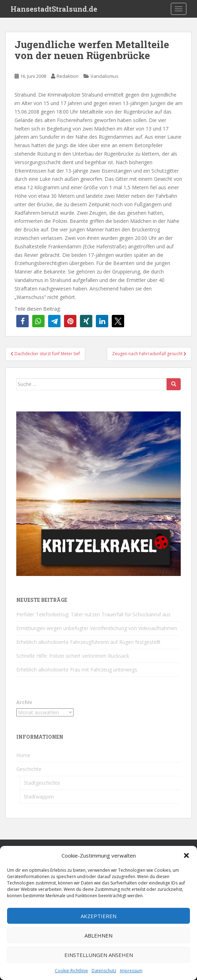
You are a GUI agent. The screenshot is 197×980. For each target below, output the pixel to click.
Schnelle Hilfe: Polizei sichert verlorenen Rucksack (73, 656)
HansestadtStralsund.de (54, 9)
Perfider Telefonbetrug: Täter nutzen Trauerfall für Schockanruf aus (93, 614)
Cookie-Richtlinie (71, 971)
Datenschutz (104, 971)
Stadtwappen (39, 797)
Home (23, 755)
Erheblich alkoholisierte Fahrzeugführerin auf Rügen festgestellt (88, 642)
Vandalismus (105, 76)
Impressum (131, 971)
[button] (186, 855)
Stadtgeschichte (42, 783)
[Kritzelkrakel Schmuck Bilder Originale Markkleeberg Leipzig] (98, 493)
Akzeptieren (98, 916)
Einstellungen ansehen (99, 955)
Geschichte (29, 769)
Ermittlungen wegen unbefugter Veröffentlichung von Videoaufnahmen (97, 628)
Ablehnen (98, 935)
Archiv (24, 702)
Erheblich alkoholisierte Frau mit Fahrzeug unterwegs (77, 670)
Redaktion (68, 76)
